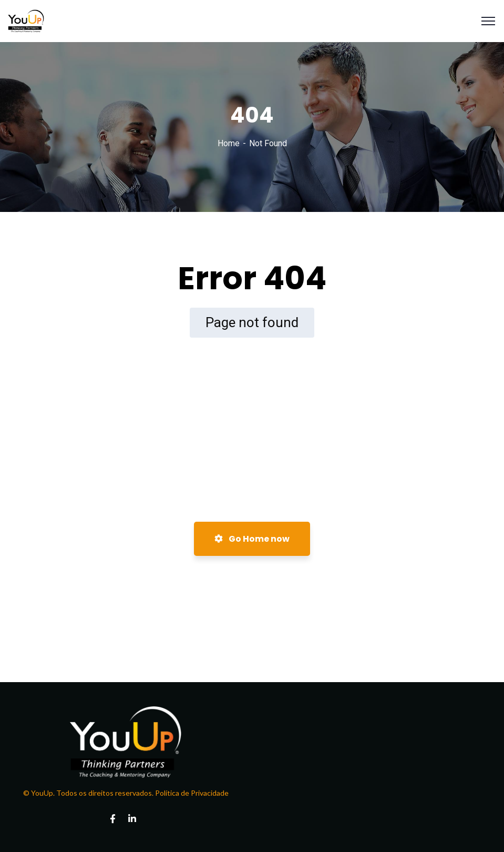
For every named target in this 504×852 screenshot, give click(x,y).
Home (229, 143)
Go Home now (252, 539)
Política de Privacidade (191, 793)
